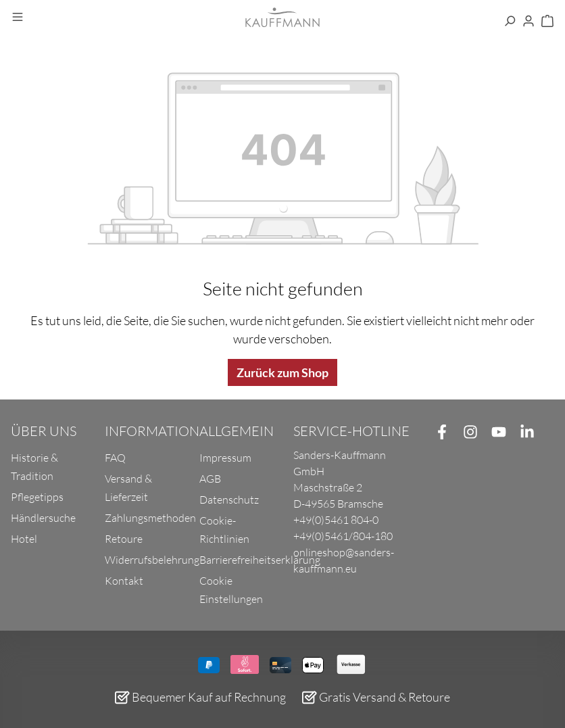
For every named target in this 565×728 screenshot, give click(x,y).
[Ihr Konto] (529, 22)
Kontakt (124, 581)
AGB (210, 479)
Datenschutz (229, 500)
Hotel (24, 539)
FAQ (115, 458)
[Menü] (18, 18)
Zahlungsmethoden (150, 518)
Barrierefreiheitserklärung (260, 560)
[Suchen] (510, 22)
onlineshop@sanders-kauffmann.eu (344, 560)
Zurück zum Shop (282, 372)
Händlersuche (43, 518)
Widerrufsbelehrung (152, 560)
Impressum (225, 458)
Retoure (124, 539)
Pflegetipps (37, 497)
